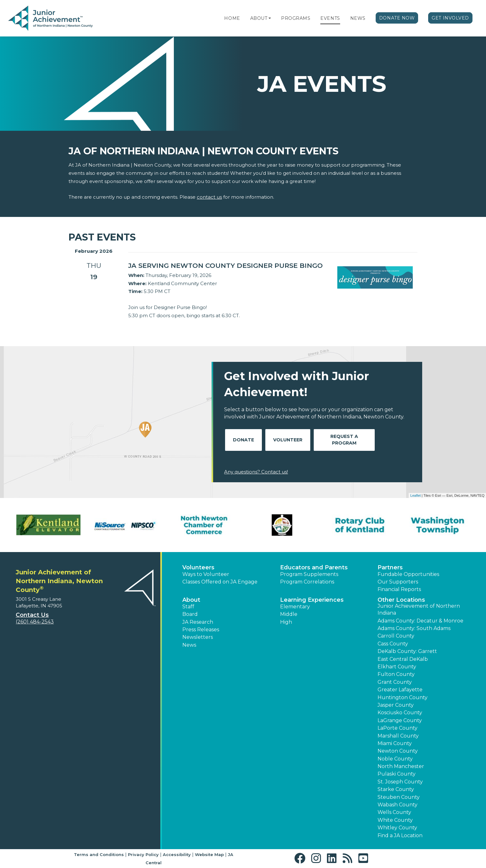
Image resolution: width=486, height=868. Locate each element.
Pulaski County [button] (397, 774)
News (358, 18)
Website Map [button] (209, 854)
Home (232, 18)
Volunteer (288, 440)
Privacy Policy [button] (143, 854)
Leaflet (415, 495)
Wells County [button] (394, 812)
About (259, 18)
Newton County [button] (398, 751)
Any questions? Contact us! (256, 472)
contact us (209, 197)
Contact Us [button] (32, 615)
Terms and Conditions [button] (99, 854)
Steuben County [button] (399, 797)
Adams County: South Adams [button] (414, 628)
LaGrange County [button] (400, 720)
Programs (296, 18)
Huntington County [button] (403, 697)
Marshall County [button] (398, 736)
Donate (243, 440)
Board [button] (190, 614)
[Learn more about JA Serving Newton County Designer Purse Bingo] (228, 266)
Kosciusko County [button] (400, 713)
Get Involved (450, 18)
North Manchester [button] (401, 766)
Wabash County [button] (398, 805)
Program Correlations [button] (307, 582)
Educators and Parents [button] (314, 567)
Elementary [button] (295, 607)
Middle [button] (289, 614)
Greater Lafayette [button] (400, 690)
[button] (270, 18)
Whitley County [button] (397, 828)
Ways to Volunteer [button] (206, 574)
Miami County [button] (395, 743)
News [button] (189, 645)
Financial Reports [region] (399, 589)
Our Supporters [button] (398, 582)
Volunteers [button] (198, 567)
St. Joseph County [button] (400, 782)
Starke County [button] (396, 789)
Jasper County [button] (396, 705)
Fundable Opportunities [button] (408, 574)
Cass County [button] (393, 644)
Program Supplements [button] (309, 574)
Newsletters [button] (198, 637)
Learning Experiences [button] (312, 600)
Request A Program (344, 440)
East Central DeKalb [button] (403, 659)
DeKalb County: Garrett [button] (407, 651)
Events (330, 18)
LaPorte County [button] (398, 728)
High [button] (286, 622)
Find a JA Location (400, 835)
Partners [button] (390, 567)
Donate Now (397, 18)
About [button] (191, 600)
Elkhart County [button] (397, 667)
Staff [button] (188, 607)
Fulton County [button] (396, 674)
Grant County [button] (395, 682)
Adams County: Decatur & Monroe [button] (420, 621)
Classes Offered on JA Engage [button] (220, 582)
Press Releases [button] (201, 630)
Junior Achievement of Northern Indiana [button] (419, 609)
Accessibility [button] (177, 854)
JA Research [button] (198, 622)
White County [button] (395, 820)
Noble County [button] (395, 759)
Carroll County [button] (396, 636)
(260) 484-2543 (35, 622)
